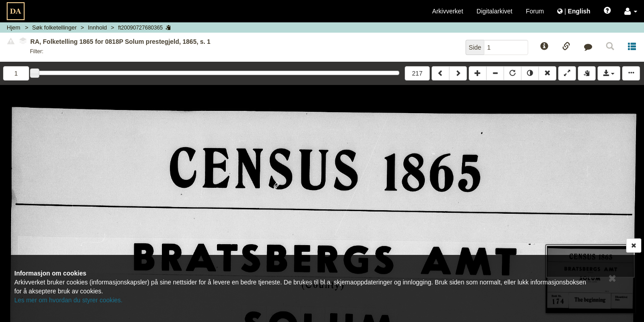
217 (417, 73)
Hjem (13, 28)
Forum (535, 11)
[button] (631, 11)
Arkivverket (447, 11)
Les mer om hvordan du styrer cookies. (68, 300)
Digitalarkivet (495, 11)
